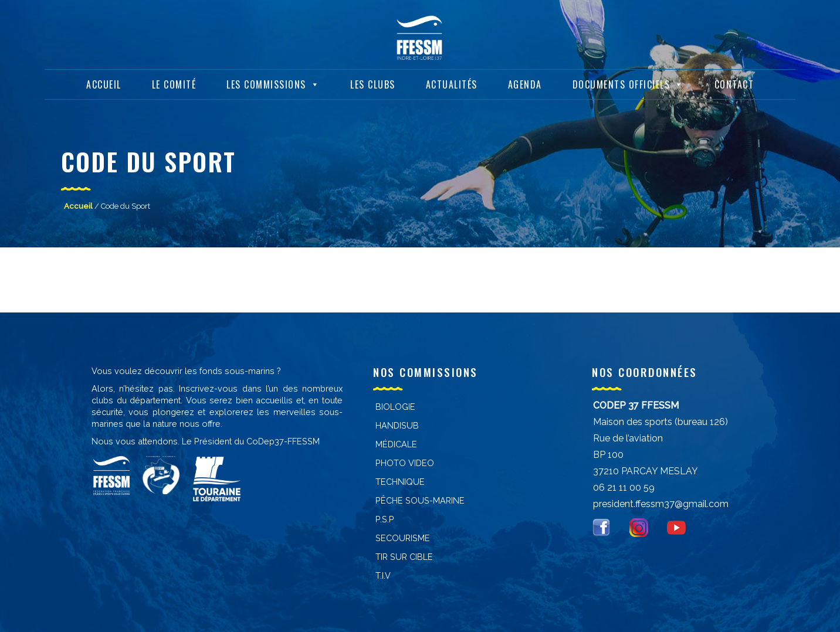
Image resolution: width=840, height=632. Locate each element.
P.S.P (385, 519)
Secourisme (403, 538)
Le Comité (174, 83)
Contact (734, 83)
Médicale (396, 444)
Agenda (525, 83)
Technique (400, 482)
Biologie (395, 407)
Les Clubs (373, 83)
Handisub (397, 425)
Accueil (104, 83)
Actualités (452, 83)
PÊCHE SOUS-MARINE (420, 500)
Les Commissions (273, 83)
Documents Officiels (628, 83)
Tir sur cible (404, 557)
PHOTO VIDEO (405, 463)
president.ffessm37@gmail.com (661, 504)
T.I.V (383, 575)
